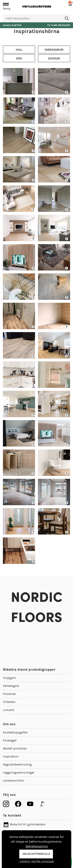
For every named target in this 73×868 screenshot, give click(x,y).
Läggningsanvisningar (19, 772)
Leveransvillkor (14, 780)
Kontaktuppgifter (15, 732)
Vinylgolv (9, 678)
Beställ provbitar (15, 748)
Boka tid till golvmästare (24, 824)
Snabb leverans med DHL (37, 25)
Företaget (10, 740)
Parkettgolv (11, 686)
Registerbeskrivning (17, 764)
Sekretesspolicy (37, 846)
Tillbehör (9, 702)
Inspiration (11, 756)
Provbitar (9, 694)
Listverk (9, 710)
